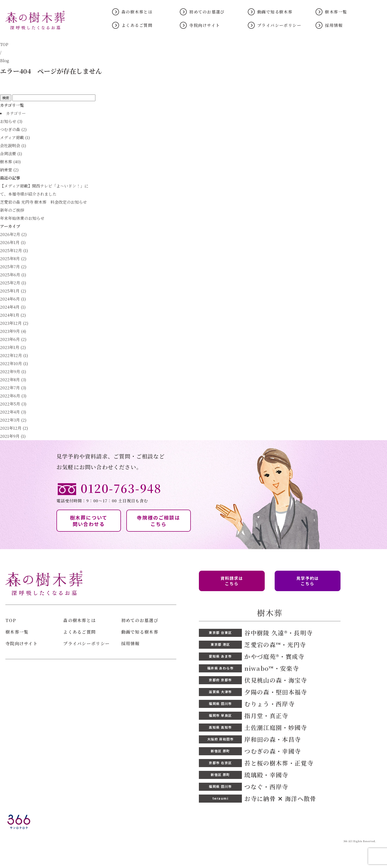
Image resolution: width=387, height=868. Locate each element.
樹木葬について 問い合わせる (89, 521)
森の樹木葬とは (137, 12)
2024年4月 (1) (13, 307)
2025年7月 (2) (13, 267)
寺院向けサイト (205, 25)
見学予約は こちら (308, 581)
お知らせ (8, 121)
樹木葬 (6, 162)
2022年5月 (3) (13, 404)
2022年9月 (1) (13, 371)
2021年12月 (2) (14, 428)
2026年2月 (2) (13, 234)
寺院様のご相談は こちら (158, 521)
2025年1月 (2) (13, 291)
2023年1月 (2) (13, 347)
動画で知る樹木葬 (275, 12)
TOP (4, 44)
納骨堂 (6, 170)
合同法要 (8, 154)
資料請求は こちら (232, 581)
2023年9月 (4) (13, 331)
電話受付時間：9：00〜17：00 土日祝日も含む (193, 492)
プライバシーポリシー (279, 25)
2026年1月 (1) (13, 242)
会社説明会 (10, 145)
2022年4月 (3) (13, 412)
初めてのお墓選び (207, 12)
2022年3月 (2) (13, 420)
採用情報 (334, 25)
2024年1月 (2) (13, 315)
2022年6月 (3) (13, 396)
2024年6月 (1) (13, 299)
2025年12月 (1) (14, 250)
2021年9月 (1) (13, 436)
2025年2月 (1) (13, 283)
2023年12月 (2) (14, 323)
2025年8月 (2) (13, 258)
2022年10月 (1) (14, 363)
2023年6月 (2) (13, 339)
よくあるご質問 (137, 25)
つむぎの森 (10, 129)
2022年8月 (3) (13, 380)
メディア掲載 (12, 137)
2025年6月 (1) (13, 275)
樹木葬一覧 (336, 12)
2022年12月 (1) (14, 355)
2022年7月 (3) (13, 388)
